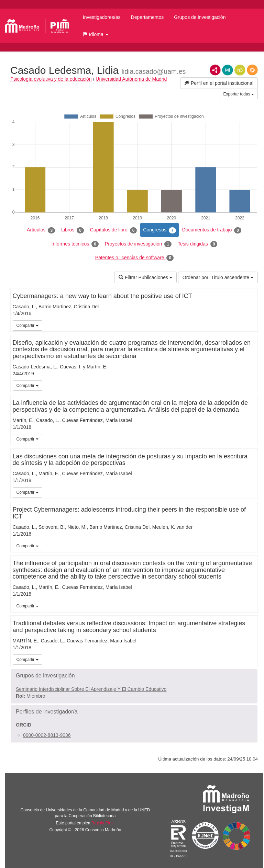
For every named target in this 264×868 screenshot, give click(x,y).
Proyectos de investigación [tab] (138, 244)
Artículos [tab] (41, 230)
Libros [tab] (73, 230)
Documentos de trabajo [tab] (212, 230)
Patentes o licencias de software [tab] (134, 258)
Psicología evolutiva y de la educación (51, 79)
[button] (96, 34)
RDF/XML (215, 70)
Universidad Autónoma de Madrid (131, 79)
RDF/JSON (252, 70)
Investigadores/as (102, 17)
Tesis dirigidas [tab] (198, 244)
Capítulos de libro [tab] (114, 230)
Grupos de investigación (200, 17)
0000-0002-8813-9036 (47, 735)
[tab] (134, 676)
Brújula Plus (102, 823)
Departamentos (147, 17)
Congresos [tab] (159, 230)
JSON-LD (228, 70)
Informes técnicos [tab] (75, 244)
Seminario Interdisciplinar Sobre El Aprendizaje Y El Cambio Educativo (91, 689)
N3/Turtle (240, 70)
